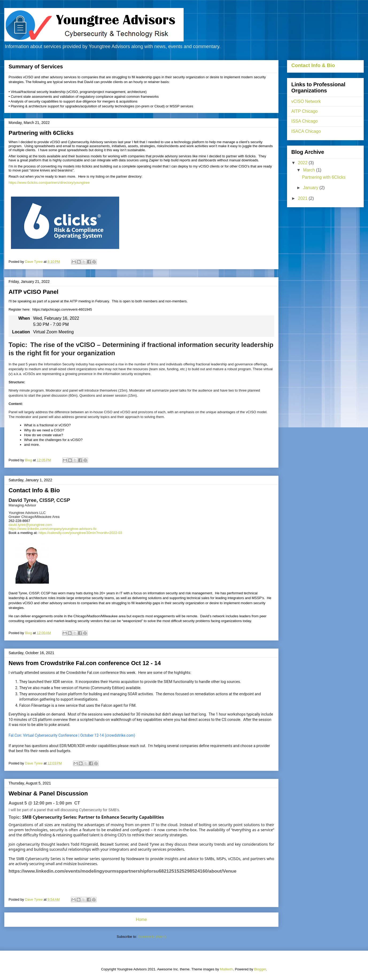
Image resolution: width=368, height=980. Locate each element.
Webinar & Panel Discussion (48, 793)
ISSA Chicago (305, 121)
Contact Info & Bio (34, 490)
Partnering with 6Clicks (41, 133)
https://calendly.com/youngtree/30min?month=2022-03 (80, 533)
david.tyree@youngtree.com (30, 525)
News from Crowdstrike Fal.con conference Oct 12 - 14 (85, 663)
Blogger (260, 969)
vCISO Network (306, 101)
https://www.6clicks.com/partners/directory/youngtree (49, 183)
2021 (303, 198)
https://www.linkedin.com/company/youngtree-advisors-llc (53, 529)
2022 (303, 163)
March (310, 170)
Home (141, 920)
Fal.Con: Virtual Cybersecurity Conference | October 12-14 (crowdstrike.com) (72, 735)
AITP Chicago (304, 111)
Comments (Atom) (152, 937)
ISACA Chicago (306, 131)
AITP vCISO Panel (34, 292)
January (311, 188)
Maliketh (226, 969)
